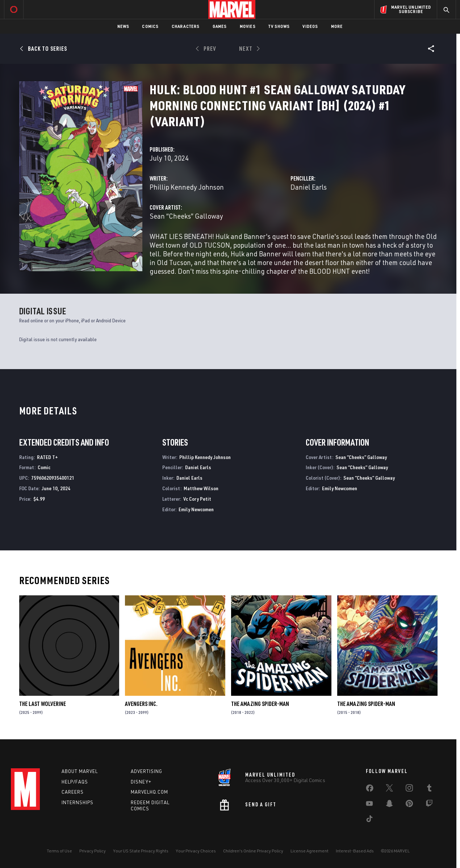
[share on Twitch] (429, 805)
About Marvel (80, 771)
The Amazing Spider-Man (260, 704)
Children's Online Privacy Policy (253, 851)
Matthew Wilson (201, 488)
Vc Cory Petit (197, 499)
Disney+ (141, 782)
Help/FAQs (75, 782)
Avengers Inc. (141, 704)
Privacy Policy (93, 851)
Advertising (147, 771)
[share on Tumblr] (429, 789)
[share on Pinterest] (409, 805)
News (123, 26)
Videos (310, 26)
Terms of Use (59, 851)
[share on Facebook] (370, 790)
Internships (78, 802)
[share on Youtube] (369, 805)
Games (220, 26)
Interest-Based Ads (355, 851)
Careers (73, 792)
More (337, 26)
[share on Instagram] (409, 789)
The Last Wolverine (43, 704)
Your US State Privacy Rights (141, 851)
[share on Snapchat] (389, 805)
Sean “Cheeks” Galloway (186, 216)
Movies (248, 26)
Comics (150, 26)
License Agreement (310, 851)
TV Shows (279, 26)
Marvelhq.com (149, 792)
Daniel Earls (309, 187)
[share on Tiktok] (369, 820)
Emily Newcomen (196, 509)
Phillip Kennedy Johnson (187, 187)
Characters (186, 26)
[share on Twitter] (389, 789)
